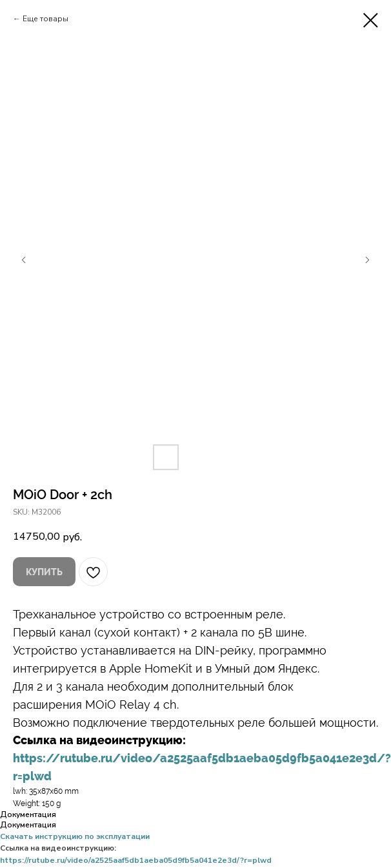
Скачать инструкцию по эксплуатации (75, 836)
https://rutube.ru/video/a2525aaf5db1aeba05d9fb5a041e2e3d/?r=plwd (136, 860)
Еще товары (45, 19)
